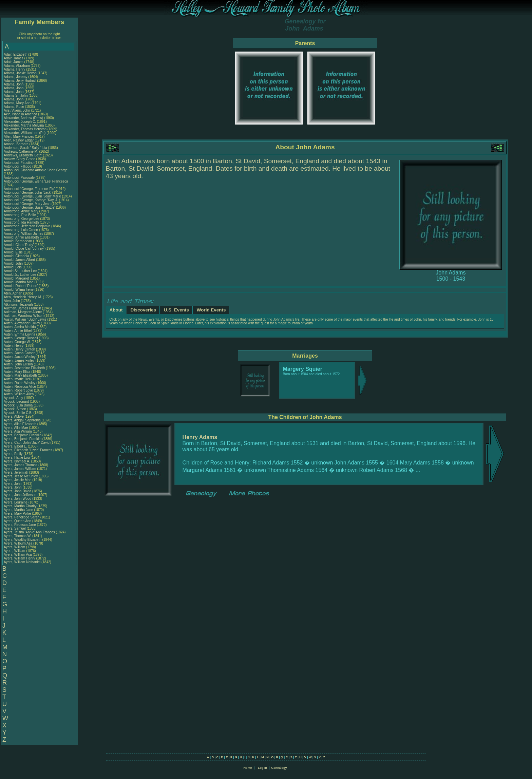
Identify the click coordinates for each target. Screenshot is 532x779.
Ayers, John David (17, 491)
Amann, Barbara (17, 144)
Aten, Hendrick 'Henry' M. (23, 297)
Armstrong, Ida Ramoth (21, 222)
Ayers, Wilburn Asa (18, 543)
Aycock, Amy (14, 398)
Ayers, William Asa (18, 555)
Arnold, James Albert (19, 260)
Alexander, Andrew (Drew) (24, 118)
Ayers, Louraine (16, 502)
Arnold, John (14, 263)
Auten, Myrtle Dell (17, 379)
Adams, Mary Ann (18, 103)
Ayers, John (13, 484)
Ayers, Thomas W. (17, 536)
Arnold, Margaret (17, 278)
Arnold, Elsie (14, 252)
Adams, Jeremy (16, 77)
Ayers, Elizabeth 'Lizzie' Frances (28, 450)
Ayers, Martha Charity (20, 506)
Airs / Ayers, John (17, 110)
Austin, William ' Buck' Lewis (25, 319)
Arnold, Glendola (17, 256)
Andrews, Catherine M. (21, 151)
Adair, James (14, 58)
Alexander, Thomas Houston (25, 129)
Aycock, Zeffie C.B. (18, 413)
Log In (262, 768)
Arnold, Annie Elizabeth (21, 237)
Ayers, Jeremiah (16, 472)
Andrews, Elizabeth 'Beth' (23, 155)
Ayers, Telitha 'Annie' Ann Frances (29, 532)
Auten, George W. (17, 342)
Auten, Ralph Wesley (20, 383)
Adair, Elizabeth (16, 54)
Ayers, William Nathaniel (22, 562)
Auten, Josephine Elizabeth (24, 368)
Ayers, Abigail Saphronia (22, 420)
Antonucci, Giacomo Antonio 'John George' (36, 170)
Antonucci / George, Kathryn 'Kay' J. (31, 200)
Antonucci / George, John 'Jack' (28, 193)
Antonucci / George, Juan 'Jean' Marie (32, 196)
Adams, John (14, 84)
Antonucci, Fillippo (18, 166)
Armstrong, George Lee (22, 219)
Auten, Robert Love (18, 390)
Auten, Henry (14, 346)
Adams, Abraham (17, 66)
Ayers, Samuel (15, 528)
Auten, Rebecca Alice (20, 387)
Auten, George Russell (21, 338)
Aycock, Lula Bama (18, 405)
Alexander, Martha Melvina (24, 125)
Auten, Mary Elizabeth (20, 375)
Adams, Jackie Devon (20, 73)
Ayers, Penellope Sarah (22, 517)
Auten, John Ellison (18, 364)
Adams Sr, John (16, 96)
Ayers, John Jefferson (20, 495)
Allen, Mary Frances (19, 137)
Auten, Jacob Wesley (20, 357)
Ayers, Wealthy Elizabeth (23, 540)
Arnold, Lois (13, 267)
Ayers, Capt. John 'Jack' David (27, 443)
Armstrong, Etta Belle (20, 215)
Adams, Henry (15, 69)
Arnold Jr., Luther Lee (20, 275)
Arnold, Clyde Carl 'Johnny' (24, 249)
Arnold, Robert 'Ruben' (21, 286)
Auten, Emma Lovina (20, 334)
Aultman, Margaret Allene (23, 312)
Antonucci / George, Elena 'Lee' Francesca (36, 181)
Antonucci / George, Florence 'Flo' (30, 189)
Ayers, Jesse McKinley (21, 476)
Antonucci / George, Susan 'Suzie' (30, 207)
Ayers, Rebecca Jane (20, 525)
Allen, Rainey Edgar (19, 140)
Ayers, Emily (14, 454)
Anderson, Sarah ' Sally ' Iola (25, 148)
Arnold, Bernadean (18, 241)
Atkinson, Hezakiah (19, 305)
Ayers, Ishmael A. (17, 461)
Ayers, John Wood (17, 499)
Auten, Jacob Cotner (19, 353)
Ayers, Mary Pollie (17, 514)
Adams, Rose (14, 107)
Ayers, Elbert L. (15, 446)
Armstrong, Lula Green (21, 230)
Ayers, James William (20, 469)
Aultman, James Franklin (22, 308)
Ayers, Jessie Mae (18, 480)
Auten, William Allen (19, 394)
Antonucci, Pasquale (20, 178)
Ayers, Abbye (14, 416)
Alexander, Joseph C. (20, 122)
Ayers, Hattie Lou (17, 458)
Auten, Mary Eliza (17, 372)
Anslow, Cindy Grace (20, 159)
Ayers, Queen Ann (17, 521)
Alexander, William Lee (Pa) (25, 133)
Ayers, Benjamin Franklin (23, 435)
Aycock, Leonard (17, 402)
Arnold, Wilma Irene (19, 290)
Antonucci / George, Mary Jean (28, 204)
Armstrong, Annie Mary (21, 211)
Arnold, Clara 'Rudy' (19, 245)
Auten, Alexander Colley (22, 323)
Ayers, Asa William (18, 431)
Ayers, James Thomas (21, 465)
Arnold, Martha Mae (19, 282)
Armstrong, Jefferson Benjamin (27, 226)
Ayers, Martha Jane (18, 510)
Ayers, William (15, 547)
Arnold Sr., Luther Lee (20, 271)
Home (248, 768)
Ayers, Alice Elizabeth (20, 424)
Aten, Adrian (13, 293)
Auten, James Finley (19, 360)
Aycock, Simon (15, 409)
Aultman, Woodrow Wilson (24, 316)
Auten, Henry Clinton (19, 349)
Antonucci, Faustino (19, 163)
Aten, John (12, 301)
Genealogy (279, 768)
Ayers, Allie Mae (16, 428)
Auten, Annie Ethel (18, 331)
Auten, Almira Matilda (20, 327)
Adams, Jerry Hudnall (20, 81)
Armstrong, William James (23, 234)
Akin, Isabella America (20, 114)
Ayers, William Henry (20, 558)
